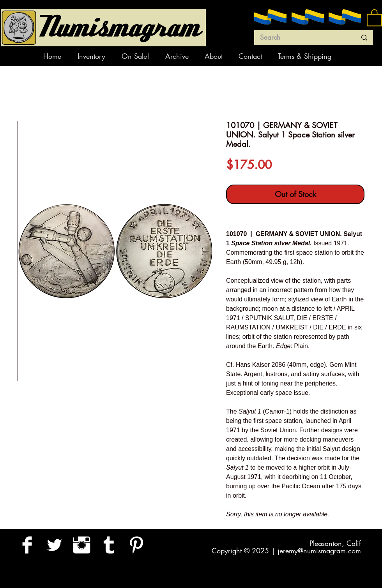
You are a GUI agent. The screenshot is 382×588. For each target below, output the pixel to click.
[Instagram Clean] (82, 545)
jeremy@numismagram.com (319, 551)
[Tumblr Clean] (109, 545)
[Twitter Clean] (54, 545)
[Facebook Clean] (27, 545)
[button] (374, 17)
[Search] (302, 38)
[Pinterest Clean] (136, 545)
